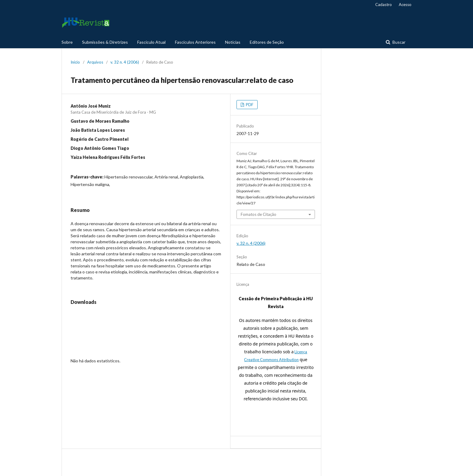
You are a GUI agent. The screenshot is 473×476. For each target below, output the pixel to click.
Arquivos (95, 62)
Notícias (233, 42)
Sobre (67, 42)
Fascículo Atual (151, 42)
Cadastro (384, 5)
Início (75, 62)
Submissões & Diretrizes (105, 42)
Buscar (398, 42)
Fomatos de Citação (259, 214)
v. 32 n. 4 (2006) (125, 62)
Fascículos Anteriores (195, 42)
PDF (249, 105)
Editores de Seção (267, 42)
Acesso (405, 5)
